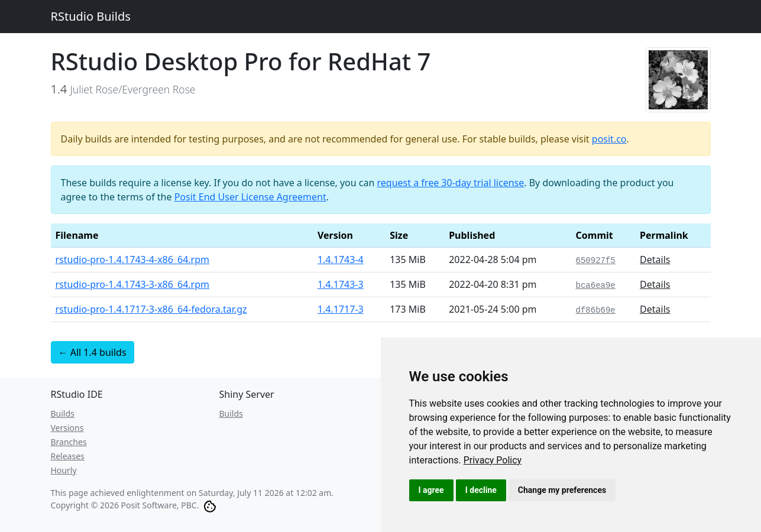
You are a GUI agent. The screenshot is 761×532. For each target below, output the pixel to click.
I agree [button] (431, 490)
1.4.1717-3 (341, 309)
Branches (69, 442)
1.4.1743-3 (341, 284)
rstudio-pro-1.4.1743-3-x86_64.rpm (133, 284)
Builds (63, 413)
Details (655, 259)
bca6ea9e (596, 286)
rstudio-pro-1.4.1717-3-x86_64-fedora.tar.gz (151, 309)
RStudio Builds (91, 16)
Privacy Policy (493, 460)
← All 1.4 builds (93, 352)
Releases (68, 456)
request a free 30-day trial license (451, 183)
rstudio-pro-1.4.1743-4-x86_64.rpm (133, 259)
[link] (493, 460)
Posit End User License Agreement (250, 197)
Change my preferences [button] (562, 490)
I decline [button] (481, 490)
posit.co (609, 139)
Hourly (64, 470)
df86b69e (596, 310)
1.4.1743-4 (341, 259)
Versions (67, 428)
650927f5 (596, 261)
